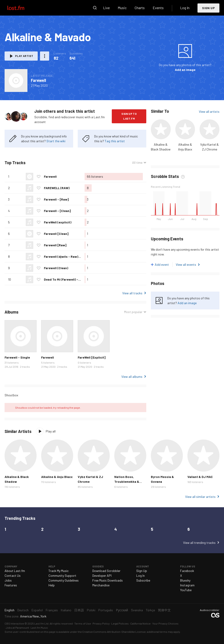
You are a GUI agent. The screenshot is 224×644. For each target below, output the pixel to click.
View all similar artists (200, 497)
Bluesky (185, 580)
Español (37, 610)
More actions (45, 56)
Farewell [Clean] (56, 234)
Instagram (187, 585)
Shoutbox (11, 395)
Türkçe (150, 610)
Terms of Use (83, 623)
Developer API (102, 576)
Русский (122, 610)
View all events (186, 264)
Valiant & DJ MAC (200, 477)
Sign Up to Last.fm (129, 116)
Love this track (39, 177)
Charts (140, 8)
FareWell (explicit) (58, 222)
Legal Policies (120, 623)
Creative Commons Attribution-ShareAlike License (114, 632)
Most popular (133, 312)
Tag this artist (115, 141)
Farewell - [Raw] (56, 199)
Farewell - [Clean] (57, 211)
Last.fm (21, 8)
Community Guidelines (64, 580)
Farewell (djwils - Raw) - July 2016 (70, 256)
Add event (162, 264)
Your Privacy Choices (165, 623)
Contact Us (13, 576)
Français (52, 610)
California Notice (140, 623)
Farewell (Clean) (56, 268)
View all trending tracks (199, 543)
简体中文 (164, 610)
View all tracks (132, 293)
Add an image (185, 70)
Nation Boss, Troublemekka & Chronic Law (127, 482)
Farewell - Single (17, 357)
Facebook (187, 571)
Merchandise (101, 585)
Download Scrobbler (106, 571)
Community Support (62, 576)
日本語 (79, 610)
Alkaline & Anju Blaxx (57, 477)
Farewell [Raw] (55, 245)
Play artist (24, 56)
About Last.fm (15, 571)
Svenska (137, 610)
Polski (91, 610)
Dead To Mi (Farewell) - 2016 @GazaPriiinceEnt (79, 279)
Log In (185, 8)
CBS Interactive (14, 623)
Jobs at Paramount (17, 628)
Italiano (66, 610)
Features (11, 585)
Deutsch (23, 610)
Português (106, 610)
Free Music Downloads (108, 580)
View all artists (209, 111)
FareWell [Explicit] (92, 357)
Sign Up (208, 8)
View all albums (132, 377)
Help (52, 585)
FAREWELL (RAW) (57, 188)
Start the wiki (56, 141)
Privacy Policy (101, 623)
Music (122, 8)
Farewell (38, 80)
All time (137, 162)
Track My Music (59, 571)
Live (106, 8)
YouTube (186, 590)
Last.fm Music (39, 628)
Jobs (8, 580)
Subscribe (143, 580)
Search (95, 8)
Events (158, 8)
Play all (51, 431)
